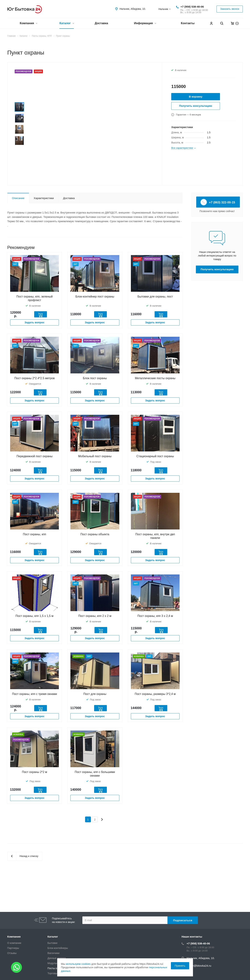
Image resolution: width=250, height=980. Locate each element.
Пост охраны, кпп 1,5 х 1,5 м (35, 616)
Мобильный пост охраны (95, 456)
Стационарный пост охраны (155, 456)
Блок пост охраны (95, 378)
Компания (28, 24)
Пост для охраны (95, 694)
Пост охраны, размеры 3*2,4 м (155, 694)
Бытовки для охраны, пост (155, 297)
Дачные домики (57, 958)
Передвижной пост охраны (34, 456)
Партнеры (13, 948)
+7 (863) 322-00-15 (218, 202)
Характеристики (44, 198)
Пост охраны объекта (95, 534)
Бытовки (52, 943)
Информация (145, 24)
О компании (14, 943)
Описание (18, 198)
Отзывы (12, 953)
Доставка (101, 23)
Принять (180, 966)
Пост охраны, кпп (35, 534)
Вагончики (53, 953)
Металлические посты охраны (155, 378)
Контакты (188, 23)
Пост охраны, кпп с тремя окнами (35, 694)
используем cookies (78, 964)
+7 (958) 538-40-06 (192, 7)
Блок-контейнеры (58, 948)
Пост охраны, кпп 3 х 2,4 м (155, 616)
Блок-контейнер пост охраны (95, 297)
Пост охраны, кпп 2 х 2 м (95, 616)
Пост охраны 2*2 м (34, 772)
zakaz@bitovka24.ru (199, 966)
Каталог (67, 24)
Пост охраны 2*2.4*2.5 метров (34, 378)
